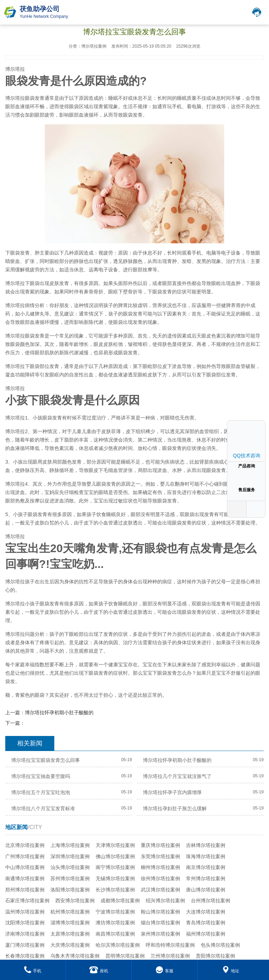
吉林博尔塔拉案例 (206, 845)
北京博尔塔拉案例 (25, 845)
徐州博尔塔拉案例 (160, 878)
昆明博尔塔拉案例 (125, 956)
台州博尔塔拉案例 (211, 901)
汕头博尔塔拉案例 (70, 867)
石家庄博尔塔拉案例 (27, 901)
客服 (164, 971)
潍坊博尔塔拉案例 (115, 923)
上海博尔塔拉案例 (70, 845)
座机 (99, 971)
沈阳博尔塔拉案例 (25, 923)
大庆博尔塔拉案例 (70, 945)
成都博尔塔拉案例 (120, 901)
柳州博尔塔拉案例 (160, 867)
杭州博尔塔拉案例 (70, 912)
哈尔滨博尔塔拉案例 (118, 945)
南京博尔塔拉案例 (206, 867)
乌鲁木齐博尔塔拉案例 (75, 956)
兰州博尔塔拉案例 (170, 956)
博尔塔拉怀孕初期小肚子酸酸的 (59, 713)
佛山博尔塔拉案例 (115, 856)
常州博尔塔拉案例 (206, 878)
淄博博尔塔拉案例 (70, 923)
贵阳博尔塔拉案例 (215, 956)
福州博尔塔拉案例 (206, 934)
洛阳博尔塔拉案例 (70, 890)
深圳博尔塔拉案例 (70, 856)
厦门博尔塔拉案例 (25, 945)
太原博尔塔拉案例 (70, 934)
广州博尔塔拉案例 (25, 856)
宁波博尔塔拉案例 (115, 912)
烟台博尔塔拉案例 (160, 923)
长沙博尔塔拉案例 (115, 890)
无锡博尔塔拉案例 (115, 878)
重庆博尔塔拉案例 (160, 845)
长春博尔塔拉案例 (25, 956)
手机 (33, 971)
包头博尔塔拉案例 (220, 945)
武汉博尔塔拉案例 (160, 890)
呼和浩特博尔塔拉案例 (170, 945)
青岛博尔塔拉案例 (206, 923)
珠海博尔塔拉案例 (206, 856)
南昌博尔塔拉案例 (115, 934)
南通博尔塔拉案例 (25, 878)
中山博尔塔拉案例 (25, 867)
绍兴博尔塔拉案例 (165, 901)
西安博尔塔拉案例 (75, 901)
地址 (231, 971)
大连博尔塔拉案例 (206, 912)
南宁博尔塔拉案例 (115, 867)
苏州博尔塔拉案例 (70, 878)
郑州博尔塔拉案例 (25, 890)
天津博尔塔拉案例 (115, 845)
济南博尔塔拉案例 (25, 934)
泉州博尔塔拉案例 (160, 934)
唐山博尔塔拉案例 (206, 890)
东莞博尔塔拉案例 (160, 856)
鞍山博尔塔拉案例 (160, 912)
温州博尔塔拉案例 (25, 912)
